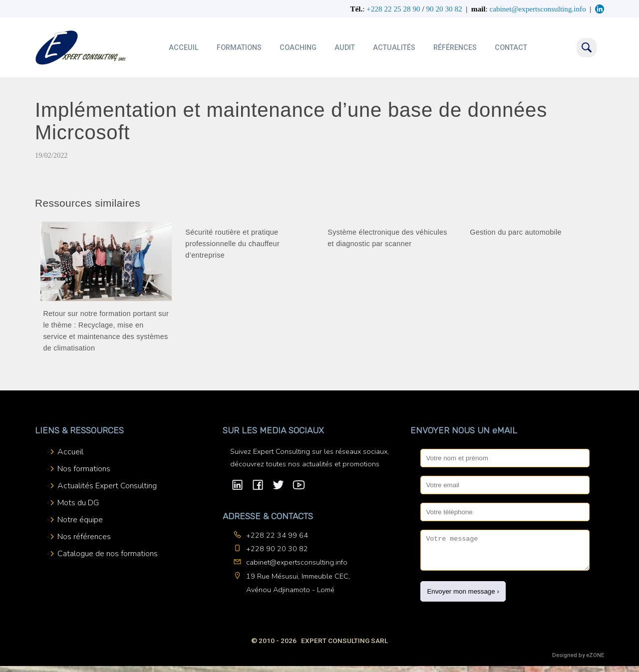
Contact (511, 48)
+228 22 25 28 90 (393, 9)
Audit (345, 48)
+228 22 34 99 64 (277, 535)
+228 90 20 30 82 (277, 549)
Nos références (84, 537)
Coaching (298, 48)
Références (455, 48)
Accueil (70, 452)
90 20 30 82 (444, 9)
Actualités (394, 48)
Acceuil (184, 48)
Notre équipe (80, 520)
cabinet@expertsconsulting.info (297, 562)
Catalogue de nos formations (108, 554)
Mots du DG (78, 503)
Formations (239, 48)
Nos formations (84, 469)
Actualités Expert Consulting (107, 486)
